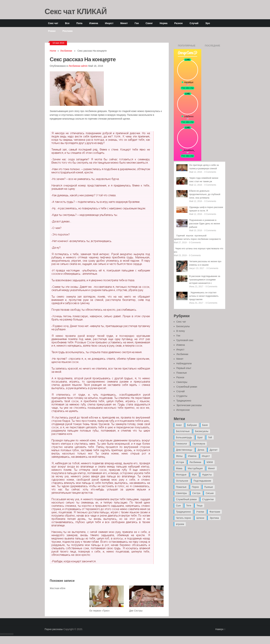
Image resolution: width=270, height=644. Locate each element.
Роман (52, 31)
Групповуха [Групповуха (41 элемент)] (199, 444)
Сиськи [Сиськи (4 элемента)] (210, 493)
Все (67, 23)
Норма (163, 23)
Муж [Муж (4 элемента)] (194, 475)
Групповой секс (185, 340)
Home (53, 51)
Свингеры (182, 382)
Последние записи (212, 47)
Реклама (68, 31)
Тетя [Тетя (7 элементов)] (189, 506)
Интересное (183, 410)
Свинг (149, 23)
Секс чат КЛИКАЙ (76, 11)
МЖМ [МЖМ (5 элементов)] (210, 462)
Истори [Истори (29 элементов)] (180, 462)
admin (84, 66)
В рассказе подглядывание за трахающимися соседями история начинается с (205, 280)
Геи (137, 23)
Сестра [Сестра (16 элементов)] (196, 493)
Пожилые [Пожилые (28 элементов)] (181, 487)
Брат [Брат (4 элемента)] (200, 437)
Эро (208, 23)
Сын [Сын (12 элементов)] (178, 506)
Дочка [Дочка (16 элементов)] (201, 450)
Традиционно (184, 401)
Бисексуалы (183, 326)
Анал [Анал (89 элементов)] (179, 425)
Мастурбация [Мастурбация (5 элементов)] (195, 468)
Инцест (109, 23)
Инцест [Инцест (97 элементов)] (206, 456)
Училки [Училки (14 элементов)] (200, 512)
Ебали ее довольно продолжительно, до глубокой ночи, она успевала (205, 194)
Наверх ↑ (220, 629)
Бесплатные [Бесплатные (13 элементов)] (183, 431)
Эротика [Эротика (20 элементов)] (214, 518)
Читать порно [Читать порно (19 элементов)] (183, 518)
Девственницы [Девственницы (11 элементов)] (184, 450)
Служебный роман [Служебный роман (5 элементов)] (186, 499)
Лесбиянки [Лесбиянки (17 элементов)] (195, 462)
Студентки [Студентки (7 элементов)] (208, 499)
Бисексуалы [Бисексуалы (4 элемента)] (202, 431)
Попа (79, 23)
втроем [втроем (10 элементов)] (180, 524)
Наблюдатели (184, 363)
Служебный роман (187, 387)
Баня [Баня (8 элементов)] (205, 425)
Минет (124, 23)
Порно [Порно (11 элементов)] (195, 487)
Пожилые (182, 373)
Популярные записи (187, 47)
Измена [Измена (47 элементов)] (192, 456)
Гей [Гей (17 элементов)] (210, 437)
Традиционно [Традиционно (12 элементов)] (183, 512)
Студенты (182, 396)
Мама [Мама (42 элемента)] (179, 468)
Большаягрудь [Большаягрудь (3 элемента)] (184, 437)
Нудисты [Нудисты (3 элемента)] (207, 475)
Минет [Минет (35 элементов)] (212, 468)
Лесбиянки (66, 51)
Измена (94, 23)
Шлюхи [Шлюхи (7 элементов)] (200, 518)
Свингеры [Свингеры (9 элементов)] (181, 493)
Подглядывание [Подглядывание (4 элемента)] (202, 481)
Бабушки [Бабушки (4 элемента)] (192, 425)
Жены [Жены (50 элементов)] (179, 456)
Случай (194, 23)
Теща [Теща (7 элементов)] (199, 506)
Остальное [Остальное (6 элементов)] (182, 481)
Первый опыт (184, 368)
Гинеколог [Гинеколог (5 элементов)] (182, 444)
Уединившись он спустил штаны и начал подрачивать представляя (204, 296)
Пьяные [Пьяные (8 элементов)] (209, 487)
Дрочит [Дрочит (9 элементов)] (214, 450)
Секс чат (53, 23)
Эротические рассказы (189, 405)
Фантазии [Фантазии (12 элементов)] (215, 512)
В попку (181, 331)
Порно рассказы (54, 629)
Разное (178, 23)
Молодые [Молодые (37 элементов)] (181, 475)
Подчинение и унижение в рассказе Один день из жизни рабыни (205, 224)
